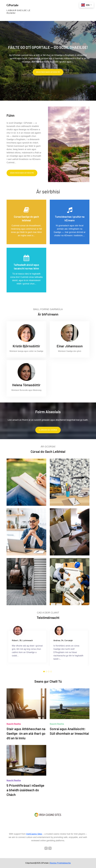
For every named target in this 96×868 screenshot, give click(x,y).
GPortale (12, 5)
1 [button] (44, 672)
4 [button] (51, 672)
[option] (48, 61)
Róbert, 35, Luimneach (22, 640)
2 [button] (46, 672)
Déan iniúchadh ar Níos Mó (48, 72)
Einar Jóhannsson (70, 346)
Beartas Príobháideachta (60, 863)
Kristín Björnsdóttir (26, 346)
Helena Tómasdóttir (26, 385)
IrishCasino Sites (34, 834)
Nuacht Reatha (14, 724)
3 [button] (49, 672)
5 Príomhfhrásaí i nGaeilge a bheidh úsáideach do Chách (25, 790)
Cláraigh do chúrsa (48, 430)
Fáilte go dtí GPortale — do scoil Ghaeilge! (48, 47)
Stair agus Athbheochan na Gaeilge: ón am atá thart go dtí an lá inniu (26, 733)
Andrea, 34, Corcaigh (63, 640)
